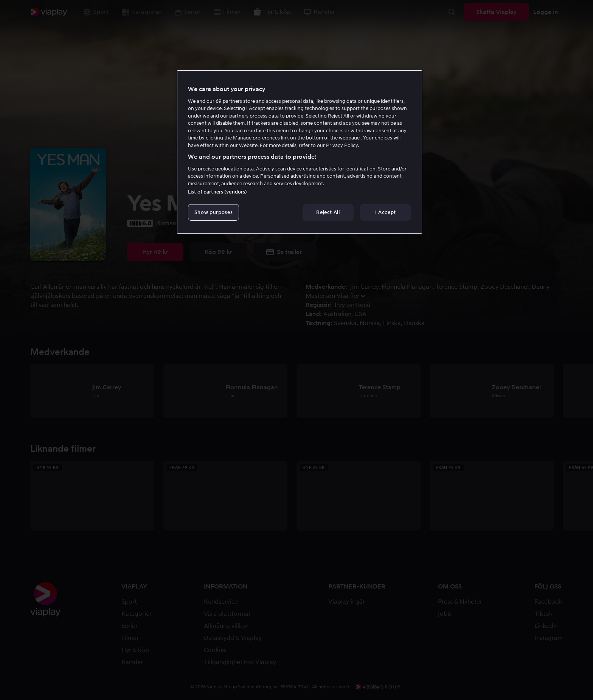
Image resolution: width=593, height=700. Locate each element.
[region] (300, 152)
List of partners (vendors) (217, 192)
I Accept (386, 212)
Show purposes (213, 212)
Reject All (328, 212)
